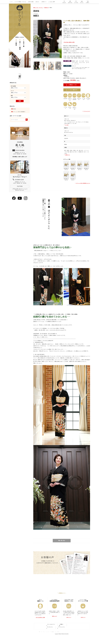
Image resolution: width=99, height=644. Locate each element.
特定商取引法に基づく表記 (65, 635)
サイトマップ (56, 635)
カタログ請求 (76, 3)
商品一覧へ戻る (62, 540)
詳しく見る (48, 567)
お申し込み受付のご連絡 (40, 625)
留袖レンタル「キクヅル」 (38, 8)
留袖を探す (64, 3)
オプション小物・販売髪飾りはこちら (83, 182)
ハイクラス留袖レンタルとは (20, 2)
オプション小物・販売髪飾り (19, 112)
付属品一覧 (57, 631)
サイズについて (64, 631)
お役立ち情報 (31, 2)
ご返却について (83, 625)
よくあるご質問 (52, 2)
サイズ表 (67, 125)
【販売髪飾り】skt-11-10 (80, 165)
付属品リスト (68, 155)
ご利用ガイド (44, 2)
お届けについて (69, 625)
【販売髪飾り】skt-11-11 (73, 165)
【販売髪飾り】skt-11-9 (86, 165)
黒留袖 (14, 109)
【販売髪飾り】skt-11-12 (66, 165)
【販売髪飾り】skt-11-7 (73, 175)
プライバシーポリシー (48, 635)
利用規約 (40, 635)
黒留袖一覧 (46, 8)
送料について (55, 624)
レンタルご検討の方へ (73, 90)
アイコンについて (86, 111)
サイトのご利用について (76, 635)
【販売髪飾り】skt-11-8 (66, 175)
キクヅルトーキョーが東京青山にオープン (62, 588)
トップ (11, 2)
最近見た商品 (70, 3)
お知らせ (37, 2)
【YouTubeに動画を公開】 (69, 42)
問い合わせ (82, 3)
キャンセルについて (49, 631)
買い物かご (88, 3)
